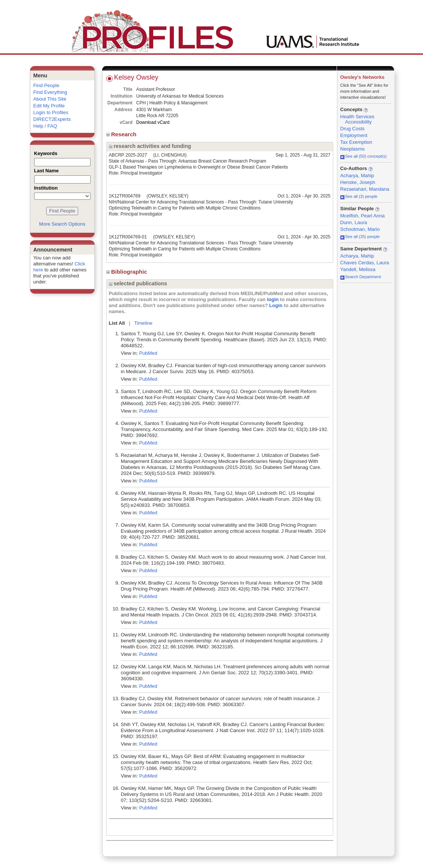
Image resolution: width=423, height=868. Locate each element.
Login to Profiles (51, 112)
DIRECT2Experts (52, 119)
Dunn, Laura (354, 222)
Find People (46, 85)
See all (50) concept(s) (364, 156)
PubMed (148, 353)
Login (276, 305)
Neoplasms (353, 149)
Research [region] (122, 134)
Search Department (361, 277)
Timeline (143, 323)
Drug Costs (353, 129)
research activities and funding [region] (150, 146)
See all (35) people (360, 237)
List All (117, 323)
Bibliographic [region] (128, 272)
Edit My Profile (49, 106)
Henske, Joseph (358, 182)
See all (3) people (359, 196)
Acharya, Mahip (357, 176)
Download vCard (153, 122)
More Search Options (62, 224)
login (273, 299)
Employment (354, 135)
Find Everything (50, 92)
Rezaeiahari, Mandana (365, 189)
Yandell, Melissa (358, 269)
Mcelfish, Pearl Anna (363, 216)
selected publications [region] (138, 283)
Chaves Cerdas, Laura (365, 263)
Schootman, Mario (360, 229)
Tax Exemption (356, 142)
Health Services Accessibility (357, 119)
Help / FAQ (45, 126)
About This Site (50, 99)
